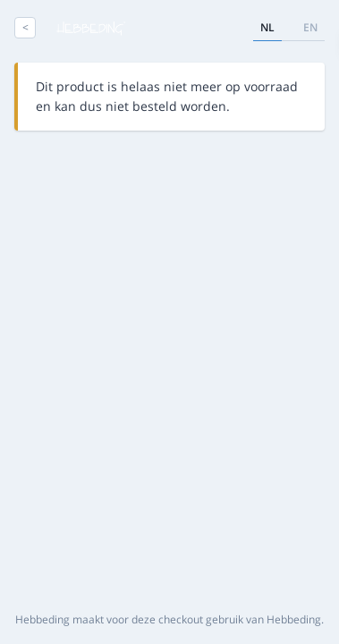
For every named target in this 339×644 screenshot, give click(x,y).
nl (267, 27)
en (310, 27)
